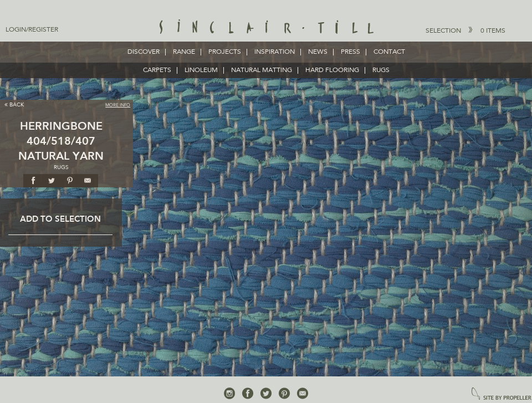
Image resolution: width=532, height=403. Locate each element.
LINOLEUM (201, 70)
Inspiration (275, 52)
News (318, 52)
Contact (389, 52)
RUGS (381, 70)
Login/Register (32, 30)
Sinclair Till (266, 28)
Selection (465, 30)
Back (14, 104)
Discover (144, 52)
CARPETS (157, 70)
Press (351, 52)
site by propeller (502, 394)
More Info (118, 105)
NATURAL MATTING (262, 70)
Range (184, 52)
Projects (225, 52)
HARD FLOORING (332, 70)
